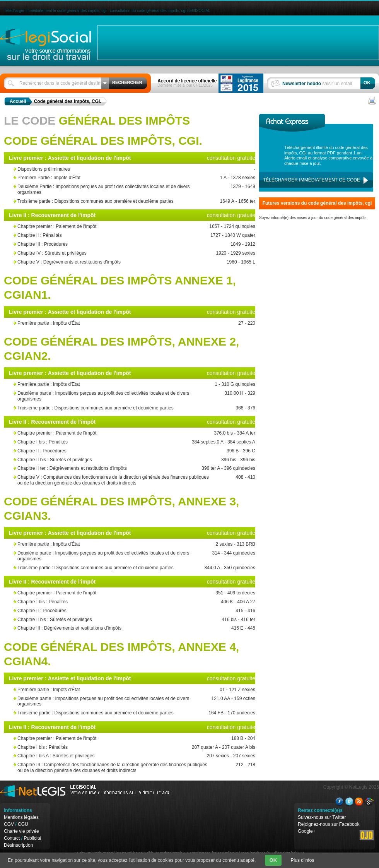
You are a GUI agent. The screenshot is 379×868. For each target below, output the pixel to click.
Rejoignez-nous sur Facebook (329, 824)
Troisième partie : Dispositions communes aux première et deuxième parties (115, 201)
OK (273, 860)
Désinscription (18, 845)
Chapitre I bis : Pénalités (115, 442)
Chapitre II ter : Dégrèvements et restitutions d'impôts (115, 468)
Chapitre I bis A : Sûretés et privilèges (115, 756)
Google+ (307, 831)
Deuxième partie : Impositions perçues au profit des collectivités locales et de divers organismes (115, 396)
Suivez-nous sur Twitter (322, 817)
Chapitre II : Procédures (115, 451)
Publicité (32, 838)
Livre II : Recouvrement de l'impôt (52, 215)
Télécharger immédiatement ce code (312, 180)
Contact (12, 838)
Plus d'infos (303, 860)
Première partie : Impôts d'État (115, 323)
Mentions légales (21, 817)
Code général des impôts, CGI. (68, 101)
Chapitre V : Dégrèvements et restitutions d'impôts (115, 262)
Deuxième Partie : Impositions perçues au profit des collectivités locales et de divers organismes (115, 189)
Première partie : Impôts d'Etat (115, 384)
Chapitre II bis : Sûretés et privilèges (115, 460)
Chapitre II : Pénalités (115, 235)
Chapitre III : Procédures (115, 244)
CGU (23, 824)
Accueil (18, 101)
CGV (9, 824)
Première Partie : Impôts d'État (115, 178)
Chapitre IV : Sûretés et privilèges (115, 253)
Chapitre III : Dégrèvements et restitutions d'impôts (115, 628)
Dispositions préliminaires (115, 169)
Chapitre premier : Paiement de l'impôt (115, 227)
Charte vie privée (21, 831)
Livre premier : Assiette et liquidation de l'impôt (70, 158)
